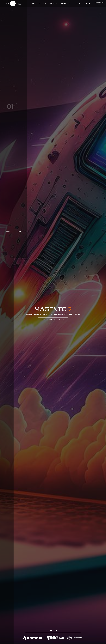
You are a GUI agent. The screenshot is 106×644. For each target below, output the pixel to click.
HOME (33, 3)
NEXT (20, 232)
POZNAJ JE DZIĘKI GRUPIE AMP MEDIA (53, 320)
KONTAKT (79, 3)
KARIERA (63, 3)
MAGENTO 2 (54, 3)
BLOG (71, 3)
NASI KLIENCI (43, 3)
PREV (7, 232)
